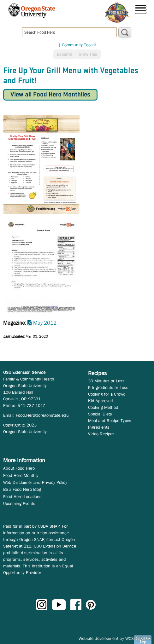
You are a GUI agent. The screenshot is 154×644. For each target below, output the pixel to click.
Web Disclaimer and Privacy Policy (35, 482)
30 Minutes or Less (106, 381)
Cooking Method (103, 407)
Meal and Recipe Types (110, 421)
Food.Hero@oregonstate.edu (42, 415)
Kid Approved (101, 401)
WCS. (130, 638)
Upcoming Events (19, 503)
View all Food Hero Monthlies (50, 95)
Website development (98, 638)
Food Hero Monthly (21, 475)
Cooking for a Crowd (107, 394)
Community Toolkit (79, 45)
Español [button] (64, 54)
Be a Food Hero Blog (22, 489)
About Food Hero (19, 468)
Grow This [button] (88, 54)
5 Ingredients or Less (108, 387)
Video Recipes (101, 434)
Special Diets (100, 414)
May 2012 (45, 323)
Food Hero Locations (22, 496)
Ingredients (99, 427)
